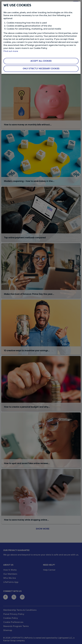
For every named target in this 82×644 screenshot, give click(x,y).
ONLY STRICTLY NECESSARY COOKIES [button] (41, 69)
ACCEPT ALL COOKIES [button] (41, 61)
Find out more (11, 51)
